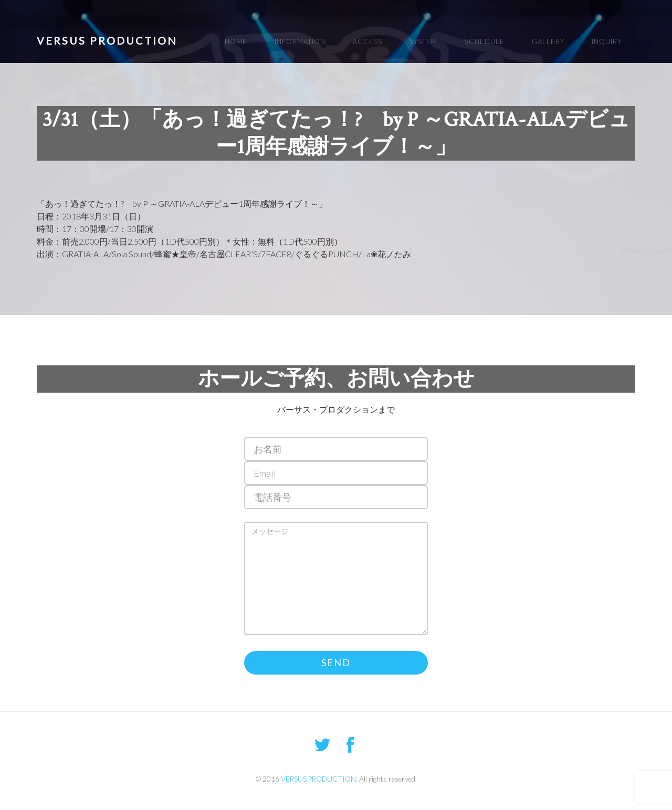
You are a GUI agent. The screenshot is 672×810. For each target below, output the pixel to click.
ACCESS (367, 41)
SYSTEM (423, 41)
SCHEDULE (485, 41)
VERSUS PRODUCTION (107, 40)
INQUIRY (607, 41)
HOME (236, 41)
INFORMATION (300, 41)
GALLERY (548, 41)
